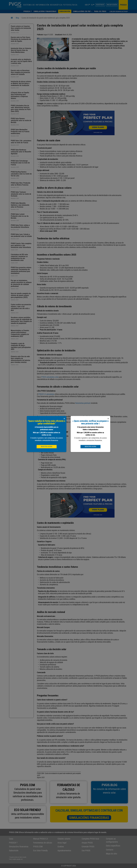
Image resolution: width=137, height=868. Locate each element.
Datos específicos (113, 846)
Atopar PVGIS (87, 843)
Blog (17, 18)
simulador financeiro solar (48, 416)
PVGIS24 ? (13, 843)
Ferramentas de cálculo (43, 843)
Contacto (110, 850)
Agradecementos (64, 851)
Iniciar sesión (112, 5)
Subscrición (14, 851)
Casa (11, 839)
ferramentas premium (83, 403)
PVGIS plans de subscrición (87, 422)
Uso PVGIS (86, 851)
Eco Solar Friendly (40, 851)
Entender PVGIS (88, 847)
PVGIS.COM (38, 847)
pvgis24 (123, 5)
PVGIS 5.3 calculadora (46, 394)
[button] (83, 11)
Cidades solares (64, 839)
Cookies (61, 847)
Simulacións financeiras (89, 818)
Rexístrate (100, 5)
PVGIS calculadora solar (50, 377)
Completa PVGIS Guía (90, 839)
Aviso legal (62, 843)
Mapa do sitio (112, 854)
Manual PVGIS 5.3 (40, 839)
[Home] (12, 18)
